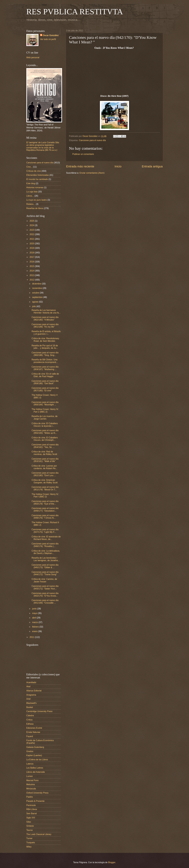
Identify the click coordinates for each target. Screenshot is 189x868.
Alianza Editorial (34, 691)
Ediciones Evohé (34, 728)
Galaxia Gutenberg (35, 747)
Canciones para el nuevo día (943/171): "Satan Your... (45, 587)
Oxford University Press (37, 793)
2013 (32, 275)
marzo (35, 622)
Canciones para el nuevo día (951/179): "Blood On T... (45, 488)
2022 (32, 234)
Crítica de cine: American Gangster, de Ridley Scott (45, 481)
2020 (32, 244)
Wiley (29, 847)
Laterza (30, 764)
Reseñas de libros (35, 208)
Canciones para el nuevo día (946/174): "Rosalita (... (45, 545)
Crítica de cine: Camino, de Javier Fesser (44, 580)
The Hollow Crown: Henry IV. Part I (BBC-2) (45, 495)
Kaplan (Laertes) (34, 755)
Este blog (31, 183)
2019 (32, 248)
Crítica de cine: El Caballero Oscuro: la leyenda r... (45, 425)
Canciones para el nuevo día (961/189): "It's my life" (45, 326)
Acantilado (31, 682)
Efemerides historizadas (38, 175)
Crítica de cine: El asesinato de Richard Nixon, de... (46, 538)
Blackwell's (31, 703)
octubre (36, 293)
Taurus (29, 830)
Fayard (30, 736)
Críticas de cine (34, 171)
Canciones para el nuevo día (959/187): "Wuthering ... (45, 368)
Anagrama (31, 695)
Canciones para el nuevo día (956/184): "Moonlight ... (45, 403)
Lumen (30, 776)
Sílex (29, 822)
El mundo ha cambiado (37, 179)
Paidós (30, 797)
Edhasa (30, 724)
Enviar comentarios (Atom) (92, 173)
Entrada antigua (152, 166)
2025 (32, 221)
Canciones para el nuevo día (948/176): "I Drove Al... (45, 517)
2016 (32, 262)
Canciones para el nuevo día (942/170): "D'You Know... (45, 595)
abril (34, 618)
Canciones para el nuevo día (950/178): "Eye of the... (45, 503)
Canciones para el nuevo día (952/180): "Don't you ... (45, 474)
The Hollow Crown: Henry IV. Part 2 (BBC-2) (45, 410)
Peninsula (31, 805)
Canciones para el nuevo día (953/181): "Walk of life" (45, 460)
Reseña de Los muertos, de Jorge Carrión (45, 418)
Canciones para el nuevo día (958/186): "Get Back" (45, 382)
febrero (36, 627)
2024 (32, 225)
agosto (36, 302)
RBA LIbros (32, 809)
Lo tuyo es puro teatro (37, 200)
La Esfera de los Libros (37, 760)
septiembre (38, 297)
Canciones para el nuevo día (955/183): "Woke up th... (45, 432)
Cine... (29, 167)
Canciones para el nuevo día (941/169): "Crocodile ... (45, 602)
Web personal (33, 57)
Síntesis (30, 826)
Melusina (31, 784)
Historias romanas (35, 187)
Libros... (30, 196)
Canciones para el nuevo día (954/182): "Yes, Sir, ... (45, 446)
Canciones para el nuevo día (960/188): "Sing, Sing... (45, 354)
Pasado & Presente (35, 801)
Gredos (30, 751)
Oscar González (51, 35)
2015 (32, 266)
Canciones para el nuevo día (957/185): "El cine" (45, 389)
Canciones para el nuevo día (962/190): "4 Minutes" (45, 318)
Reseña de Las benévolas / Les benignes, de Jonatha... (46, 559)
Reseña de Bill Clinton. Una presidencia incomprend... (45, 361)
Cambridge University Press (39, 711)
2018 (32, 253)
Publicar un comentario (83, 154)
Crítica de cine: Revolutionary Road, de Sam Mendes (45, 340)
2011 (32, 637)
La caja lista (32, 192)
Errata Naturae (33, 732)
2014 (32, 271)
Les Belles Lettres (35, 768)
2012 (32, 280)
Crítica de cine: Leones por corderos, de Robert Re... (44, 467)
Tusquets (31, 843)
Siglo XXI (31, 818)
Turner (29, 838)
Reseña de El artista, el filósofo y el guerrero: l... (46, 333)
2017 (32, 257)
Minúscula (31, 789)
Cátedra (30, 716)
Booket (30, 707)
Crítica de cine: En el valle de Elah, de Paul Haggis (45, 375)
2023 (32, 230)
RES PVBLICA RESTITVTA (75, 12)
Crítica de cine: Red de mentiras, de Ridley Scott (44, 453)
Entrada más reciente (80, 166)
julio (34, 306)
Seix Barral (31, 813)
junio (35, 609)
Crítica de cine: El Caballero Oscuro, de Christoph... (45, 439)
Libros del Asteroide (36, 772)
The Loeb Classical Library (39, 834)
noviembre (37, 288)
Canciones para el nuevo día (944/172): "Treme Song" (45, 573)
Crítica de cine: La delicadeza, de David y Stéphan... (46, 552)
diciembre (37, 284)
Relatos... (31, 204)
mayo (35, 613)
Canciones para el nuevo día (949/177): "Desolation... (45, 510)
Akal (28, 686)
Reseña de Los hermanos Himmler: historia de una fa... (46, 311)
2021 (32, 239)
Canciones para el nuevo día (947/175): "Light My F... (45, 531)
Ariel (28, 699)
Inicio (118, 166)
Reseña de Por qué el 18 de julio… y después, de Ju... (45, 347)
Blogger (112, 862)
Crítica (29, 720)
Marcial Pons (32, 780)
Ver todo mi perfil (48, 39)
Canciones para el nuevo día (92, 140)
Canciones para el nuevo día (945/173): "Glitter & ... (45, 566)
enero (35, 631)
